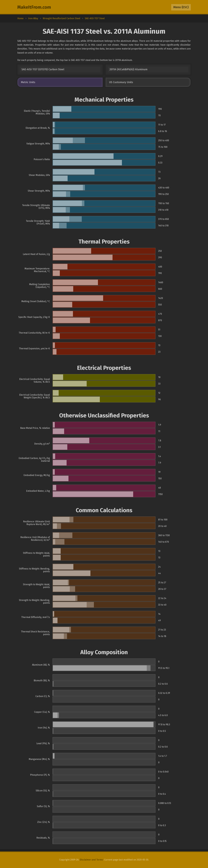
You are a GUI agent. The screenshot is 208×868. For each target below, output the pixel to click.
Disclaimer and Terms (91, 860)
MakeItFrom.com (34, 7)
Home (20, 18)
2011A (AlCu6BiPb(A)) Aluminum (128, 69)
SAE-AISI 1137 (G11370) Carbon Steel (43, 69)
